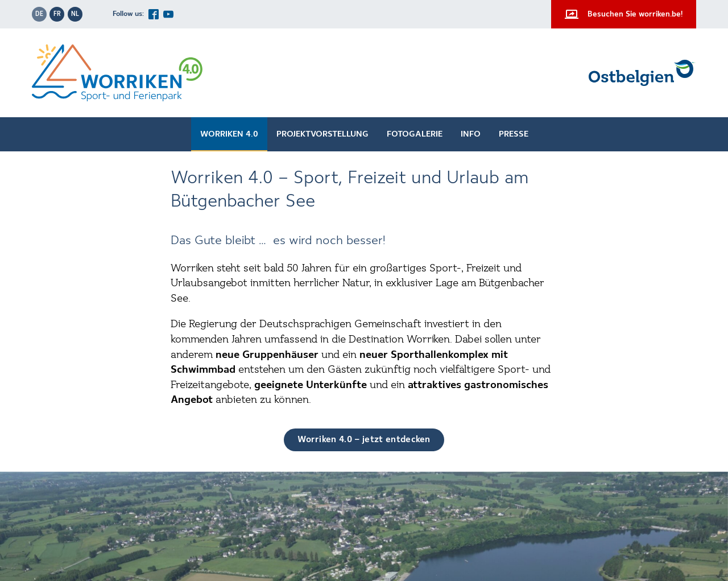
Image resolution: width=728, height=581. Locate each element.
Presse (514, 134)
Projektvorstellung (322, 134)
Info (471, 134)
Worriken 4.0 (229, 134)
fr (57, 14)
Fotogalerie (415, 134)
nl (75, 14)
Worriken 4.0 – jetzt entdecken (364, 440)
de (39, 14)
